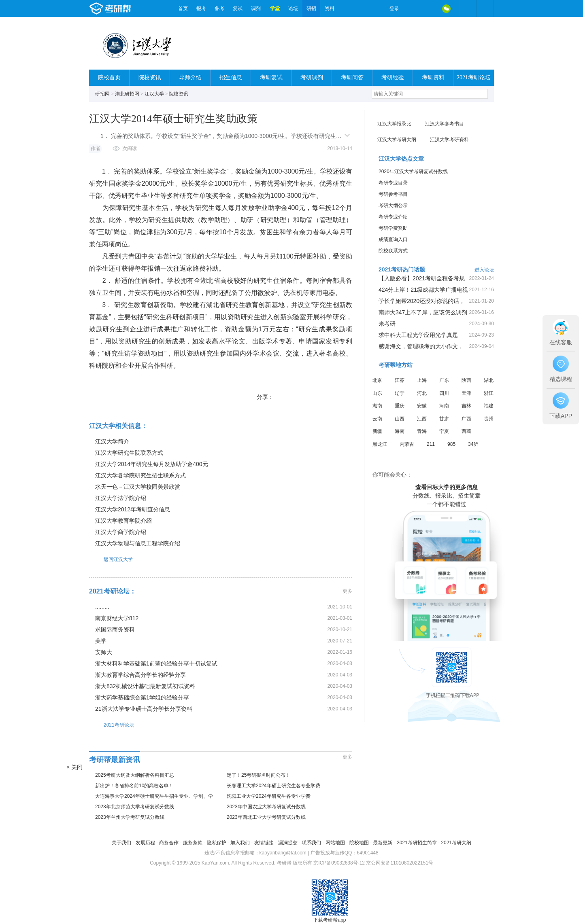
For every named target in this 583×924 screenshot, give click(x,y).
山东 (377, 393)
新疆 (377, 431)
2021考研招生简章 (417, 843)
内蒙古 (407, 444)
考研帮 (132, 8)
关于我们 (121, 843)
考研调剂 (312, 77)
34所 (473, 444)
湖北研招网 (127, 94)
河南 (444, 406)
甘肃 (444, 419)
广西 (466, 419)
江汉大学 (154, 94)
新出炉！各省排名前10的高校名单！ (134, 786)
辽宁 (400, 393)
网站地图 (335, 843)
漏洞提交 (288, 843)
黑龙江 (380, 444)
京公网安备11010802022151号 (399, 863)
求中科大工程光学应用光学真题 (418, 335)
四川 (444, 393)
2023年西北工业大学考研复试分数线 (266, 817)
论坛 (293, 8)
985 (451, 444)
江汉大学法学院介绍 (121, 498)
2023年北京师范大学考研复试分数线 (135, 807)
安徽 (422, 406)
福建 (489, 406)
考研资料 (433, 77)
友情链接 (264, 843)
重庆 (400, 406)
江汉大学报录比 (394, 124)
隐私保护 (217, 843)
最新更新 (383, 843)
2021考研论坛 (474, 77)
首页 (183, 8)
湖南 (377, 406)
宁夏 (444, 431)
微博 (412, 8)
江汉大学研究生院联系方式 (129, 453)
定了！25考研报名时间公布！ (259, 775)
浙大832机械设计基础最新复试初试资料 (145, 686)
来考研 (387, 324)
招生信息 (231, 77)
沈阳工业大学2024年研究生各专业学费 (269, 796)
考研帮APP (485, 8)
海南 (400, 431)
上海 (422, 380)
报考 (201, 8)
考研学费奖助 (393, 228)
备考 (219, 8)
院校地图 (359, 843)
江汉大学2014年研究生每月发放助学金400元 (152, 464)
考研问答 (352, 77)
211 (431, 444)
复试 (238, 8)
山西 (400, 419)
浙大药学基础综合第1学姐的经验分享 (142, 697)
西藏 (466, 431)
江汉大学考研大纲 (397, 140)
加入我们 (240, 843)
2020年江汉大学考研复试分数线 (413, 172)
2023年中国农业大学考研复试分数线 (266, 807)
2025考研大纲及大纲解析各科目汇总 (135, 775)
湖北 (489, 380)
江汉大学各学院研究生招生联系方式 (140, 475)
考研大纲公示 (393, 206)
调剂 (256, 8)
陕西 (466, 380)
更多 (347, 591)
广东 (444, 380)
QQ (429, 8)
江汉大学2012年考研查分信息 (133, 509)
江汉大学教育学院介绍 (123, 521)
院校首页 (109, 77)
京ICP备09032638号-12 (339, 863)
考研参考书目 (393, 194)
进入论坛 (484, 270)
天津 (466, 393)
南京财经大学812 (117, 618)
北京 (377, 380)
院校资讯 (150, 77)
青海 (422, 431)
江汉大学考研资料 (449, 140)
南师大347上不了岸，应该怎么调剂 (423, 312)
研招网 (102, 94)
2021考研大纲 (456, 843)
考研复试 (271, 77)
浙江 (489, 393)
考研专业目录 (393, 183)
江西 (422, 419)
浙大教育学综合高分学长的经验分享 (140, 675)
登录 (394, 8)
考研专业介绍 (393, 217)
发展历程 (145, 843)
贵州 (489, 419)
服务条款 (193, 843)
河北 (422, 393)
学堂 (275, 8)
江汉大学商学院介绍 (121, 532)
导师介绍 (190, 77)
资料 (330, 8)
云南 (377, 419)
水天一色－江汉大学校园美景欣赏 (138, 487)
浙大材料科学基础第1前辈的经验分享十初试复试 (156, 663)
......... (102, 607)
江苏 (400, 380)
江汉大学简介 (112, 441)
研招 (311, 8)
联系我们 (311, 843)
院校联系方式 (393, 251)
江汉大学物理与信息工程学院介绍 (138, 543)
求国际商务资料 (115, 629)
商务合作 (169, 843)
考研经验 (393, 77)
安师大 (104, 652)
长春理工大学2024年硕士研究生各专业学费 (273, 786)
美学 (101, 641)
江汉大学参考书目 (445, 124)
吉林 (466, 406)
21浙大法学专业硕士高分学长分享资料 (144, 709)
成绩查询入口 (393, 239)
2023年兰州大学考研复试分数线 (130, 817)
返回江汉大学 (111, 559)
